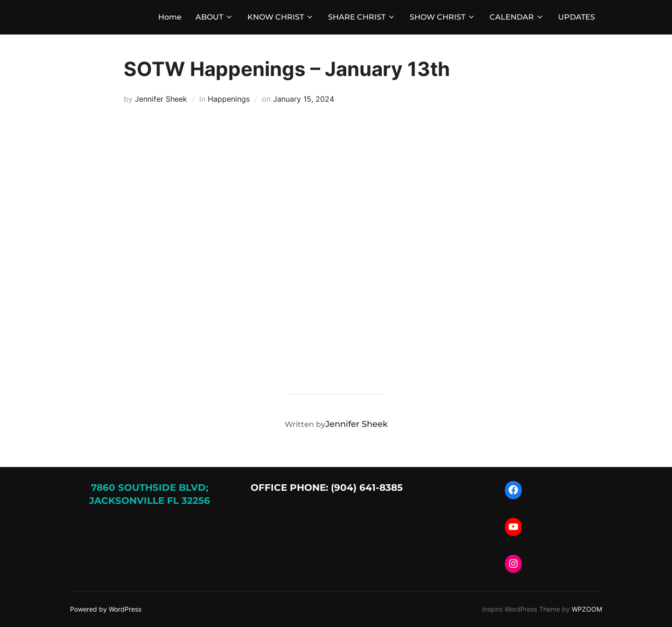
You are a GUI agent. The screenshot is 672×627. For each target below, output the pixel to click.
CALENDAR (517, 17)
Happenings (229, 99)
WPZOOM (587, 609)
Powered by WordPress (106, 609)
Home (170, 17)
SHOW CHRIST (443, 17)
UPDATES (577, 17)
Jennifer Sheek (161, 99)
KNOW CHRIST (281, 17)
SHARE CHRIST (362, 17)
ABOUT (214, 17)
